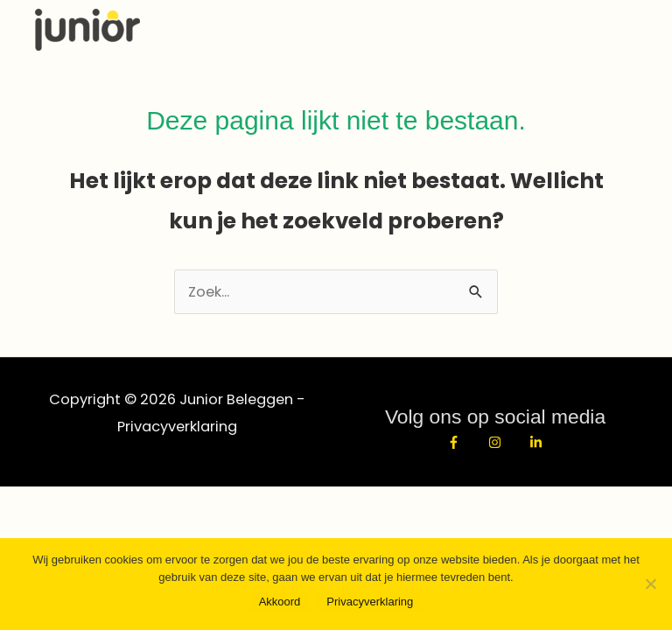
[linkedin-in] (538, 442)
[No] (650, 584)
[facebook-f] (465, 442)
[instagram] (506, 442)
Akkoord (280, 602)
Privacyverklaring (177, 427)
